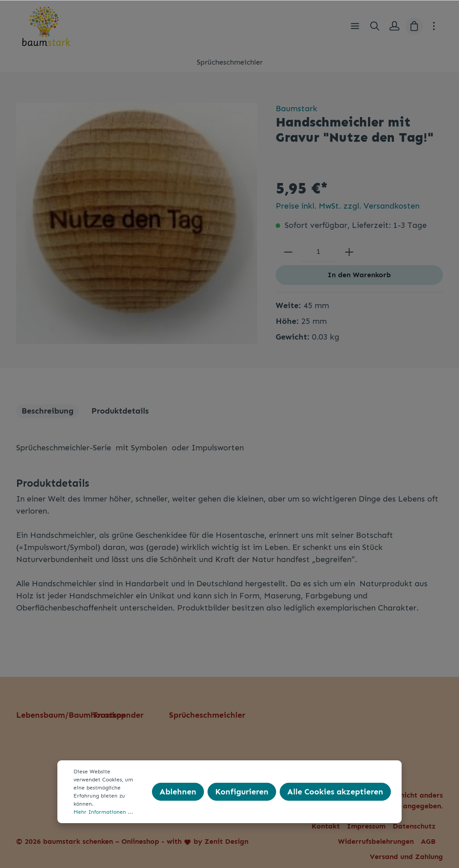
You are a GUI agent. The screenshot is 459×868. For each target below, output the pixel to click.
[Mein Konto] (394, 26)
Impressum (366, 826)
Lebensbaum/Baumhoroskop (71, 715)
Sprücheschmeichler (207, 715)
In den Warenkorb (359, 275)
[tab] (48, 411)
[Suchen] (375, 26)
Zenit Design (226, 841)
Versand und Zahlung (406, 857)
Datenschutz (414, 826)
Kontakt (326, 826)
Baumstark (297, 109)
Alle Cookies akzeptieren (335, 792)
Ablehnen (178, 792)
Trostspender (118, 715)
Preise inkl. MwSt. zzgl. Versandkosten (348, 206)
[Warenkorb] (414, 26)
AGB (428, 841)
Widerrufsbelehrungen (376, 841)
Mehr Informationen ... (103, 812)
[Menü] (355, 26)
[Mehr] (434, 26)
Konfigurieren (242, 792)
